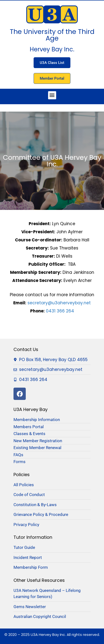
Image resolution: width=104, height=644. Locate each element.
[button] (52, 95)
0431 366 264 (60, 311)
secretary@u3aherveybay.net (59, 303)
